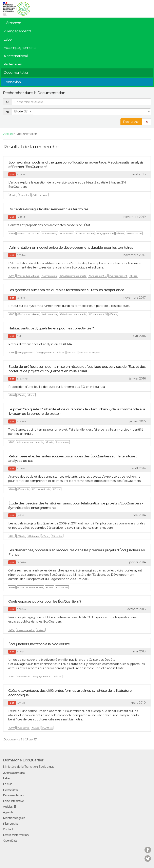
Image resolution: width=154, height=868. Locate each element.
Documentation (16, 72)
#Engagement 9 (46, 353)
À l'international (16, 56)
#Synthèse (57, 536)
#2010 (12, 728)
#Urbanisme (62, 442)
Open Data (10, 841)
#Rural (31, 395)
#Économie (23, 489)
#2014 (12, 489)
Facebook (148, 847)
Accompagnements (20, 48)
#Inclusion (24, 195)
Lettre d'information (16, 835)
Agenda (8, 812)
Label (8, 39)
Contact (8, 829)
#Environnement (118, 276)
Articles (8, 807)
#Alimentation (49, 276)
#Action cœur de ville (28, 233)
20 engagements (17, 31)
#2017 (12, 276)
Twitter (148, 856)
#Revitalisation (134, 233)
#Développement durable (73, 276)
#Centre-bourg (50, 233)
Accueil (8, 134)
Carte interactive (13, 801)
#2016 (12, 353)
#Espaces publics (26, 630)
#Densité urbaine (85, 233)
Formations (10, 790)
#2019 (12, 233)
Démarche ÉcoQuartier (23, 760)
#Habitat (72, 353)
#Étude (12, 195)
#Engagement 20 (42, 677)
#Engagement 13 (98, 276)
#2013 (12, 630)
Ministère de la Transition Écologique (29, 767)
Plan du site (11, 824)
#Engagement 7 (26, 353)
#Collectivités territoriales (30, 587)
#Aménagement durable (30, 442)
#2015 (12, 442)
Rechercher (131, 122)
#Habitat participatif (90, 353)
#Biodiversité (24, 677)
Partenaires (13, 64)
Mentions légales (14, 818)
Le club (8, 784)
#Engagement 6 (105, 233)
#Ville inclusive (40, 195)
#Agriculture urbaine (28, 276)
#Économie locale (41, 489)
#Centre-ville (67, 233)
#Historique (34, 536)
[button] (147, 122)
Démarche (12, 23)
